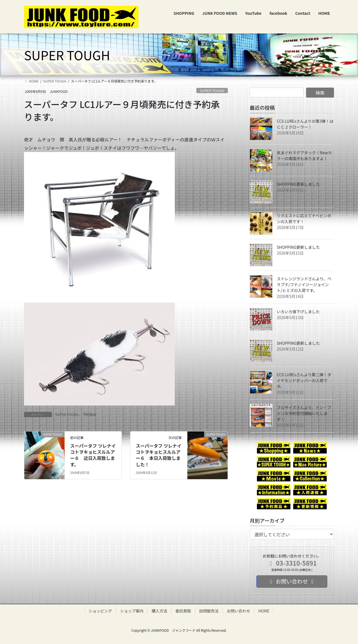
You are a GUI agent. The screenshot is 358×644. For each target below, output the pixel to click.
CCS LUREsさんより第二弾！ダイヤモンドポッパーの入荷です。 (304, 380)
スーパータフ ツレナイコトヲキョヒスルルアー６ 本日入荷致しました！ (158, 455)
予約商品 (89, 414)
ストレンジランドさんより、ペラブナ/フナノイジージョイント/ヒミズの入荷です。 (304, 284)
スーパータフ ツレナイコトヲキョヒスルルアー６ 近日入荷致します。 (93, 455)
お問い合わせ (238, 611)
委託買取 (183, 611)
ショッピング (100, 611)
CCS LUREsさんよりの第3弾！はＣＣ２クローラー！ (305, 124)
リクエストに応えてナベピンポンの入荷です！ (304, 219)
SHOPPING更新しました (298, 184)
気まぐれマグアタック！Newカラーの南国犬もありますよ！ (304, 155)
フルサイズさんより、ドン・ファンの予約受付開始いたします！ (304, 413)
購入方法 (159, 611)
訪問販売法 (209, 611)
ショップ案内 (132, 611)
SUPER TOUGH (212, 91)
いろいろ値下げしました (298, 312)
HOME (264, 611)
